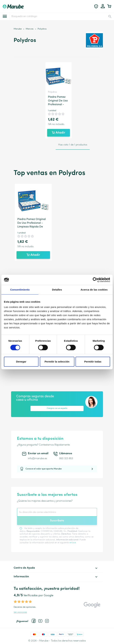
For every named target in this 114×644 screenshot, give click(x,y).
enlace (73, 543)
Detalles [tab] (57, 290)
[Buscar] (62, 16)
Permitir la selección (57, 362)
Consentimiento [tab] (20, 290)
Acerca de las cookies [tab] (94, 290)
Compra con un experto (57, 408)
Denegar (21, 362)
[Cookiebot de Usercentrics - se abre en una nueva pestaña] (95, 280)
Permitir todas (93, 362)
